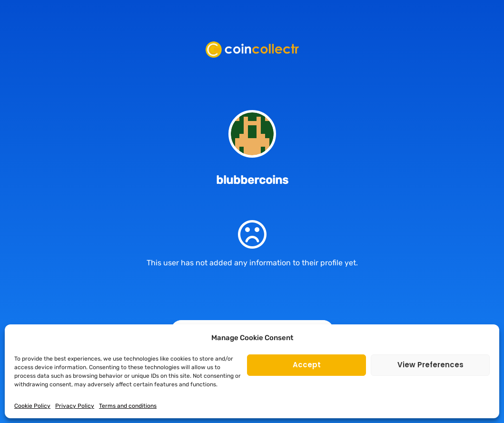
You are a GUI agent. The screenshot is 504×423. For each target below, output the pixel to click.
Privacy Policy (75, 406)
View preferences (430, 365)
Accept (307, 365)
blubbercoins (252, 180)
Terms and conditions (128, 406)
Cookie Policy (32, 406)
